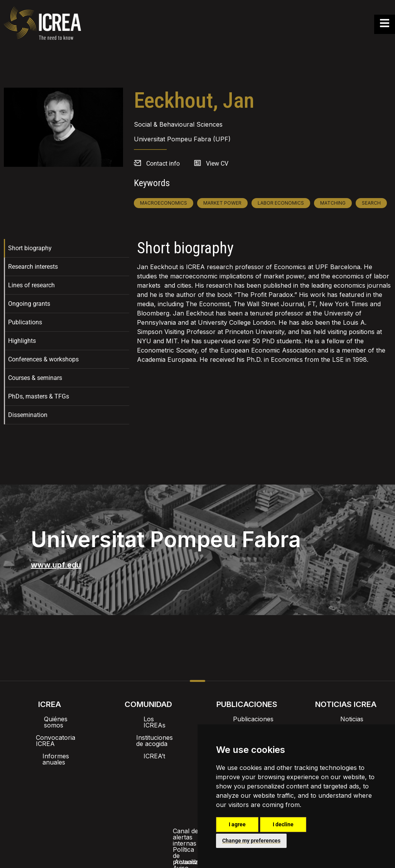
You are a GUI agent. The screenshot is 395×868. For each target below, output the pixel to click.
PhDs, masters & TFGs (39, 396)
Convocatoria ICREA (49, 731)
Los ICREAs (148, 719)
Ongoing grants (29, 304)
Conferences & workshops (43, 359)
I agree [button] (237, 824)
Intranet (119, 775)
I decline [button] (283, 824)
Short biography (30, 248)
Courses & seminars (35, 378)
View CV (217, 164)
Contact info (163, 164)
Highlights (22, 341)
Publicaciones (247, 719)
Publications (25, 322)
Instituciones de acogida (148, 731)
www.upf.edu (56, 565)
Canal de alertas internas (74, 795)
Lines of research (31, 285)
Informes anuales (50, 744)
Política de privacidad (154, 795)
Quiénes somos (49, 719)
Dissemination (28, 415)
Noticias (346, 719)
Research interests (33, 267)
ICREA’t (148, 744)
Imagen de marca (169, 775)
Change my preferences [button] (251, 841)
